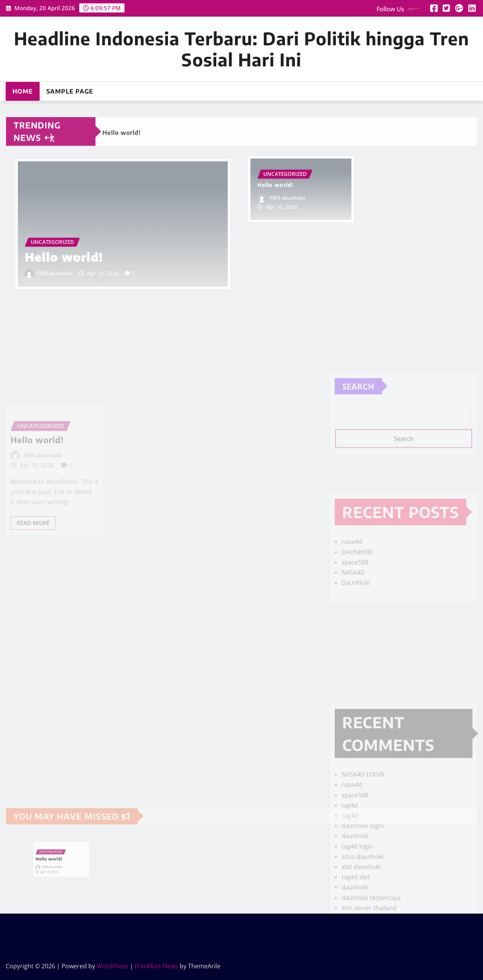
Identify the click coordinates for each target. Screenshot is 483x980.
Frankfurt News (156, 966)
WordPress (112, 966)
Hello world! (76, 249)
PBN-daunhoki (69, 263)
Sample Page (70, 91)
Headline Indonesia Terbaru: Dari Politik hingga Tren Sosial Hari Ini (241, 49)
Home (23, 91)
